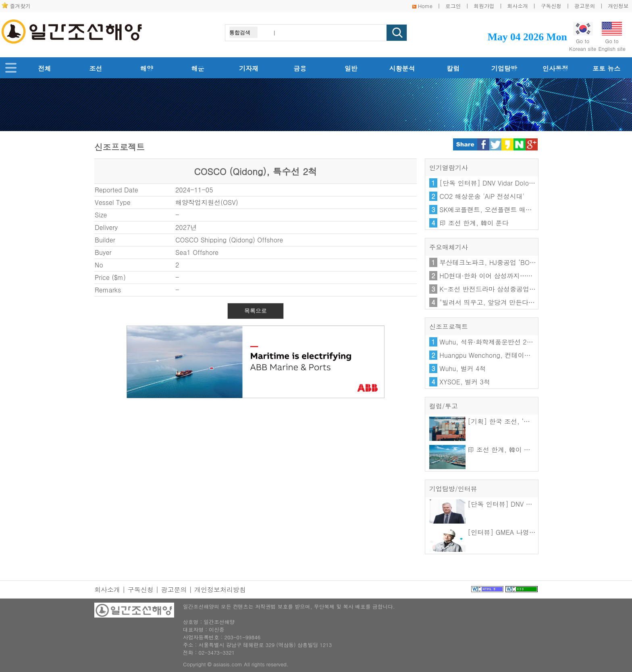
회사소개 (518, 6)
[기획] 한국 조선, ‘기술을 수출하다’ (501, 421)
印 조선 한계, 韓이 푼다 (474, 223)
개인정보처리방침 (220, 590)
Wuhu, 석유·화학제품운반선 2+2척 (490, 342)
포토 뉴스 (606, 68)
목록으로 (256, 311)
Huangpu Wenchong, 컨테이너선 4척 (494, 355)
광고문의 (585, 6)
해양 (147, 68)
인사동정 (555, 68)
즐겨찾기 (20, 6)
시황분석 (402, 68)
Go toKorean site (583, 37)
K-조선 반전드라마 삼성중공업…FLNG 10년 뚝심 (511, 289)
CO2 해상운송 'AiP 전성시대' (482, 196)
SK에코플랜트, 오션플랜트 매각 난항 (493, 210)
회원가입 (484, 6)
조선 (96, 68)
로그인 (453, 6)
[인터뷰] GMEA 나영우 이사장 (493, 532)
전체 (44, 68)
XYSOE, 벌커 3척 (465, 382)
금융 (300, 68)
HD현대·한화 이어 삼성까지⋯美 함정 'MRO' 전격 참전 (519, 276)
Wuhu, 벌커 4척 (463, 368)
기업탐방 (504, 68)
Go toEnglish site (612, 37)
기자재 (249, 68)
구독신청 (551, 6)
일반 (351, 68)
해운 (198, 68)
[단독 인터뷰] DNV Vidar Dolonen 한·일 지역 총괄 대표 (521, 183)
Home (425, 6)
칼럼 (453, 68)
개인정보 (618, 6)
